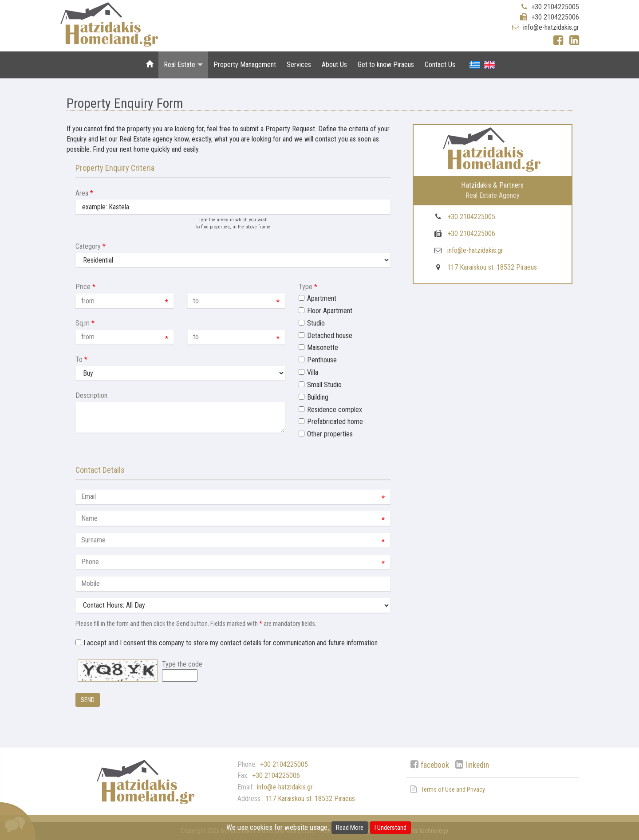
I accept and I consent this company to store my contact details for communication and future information (231, 643)
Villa (313, 372)
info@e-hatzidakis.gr (551, 27)
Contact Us (440, 65)
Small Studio (324, 385)
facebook (435, 765)
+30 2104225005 (555, 7)
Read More (350, 828)
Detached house (330, 336)
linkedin (477, 765)
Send (88, 700)
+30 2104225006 (555, 17)
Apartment (322, 298)
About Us (334, 65)
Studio (316, 323)
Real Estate (183, 65)
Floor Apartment (330, 311)
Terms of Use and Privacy (453, 790)
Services (299, 65)
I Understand (390, 828)
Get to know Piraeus (386, 65)
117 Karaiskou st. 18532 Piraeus (492, 267)
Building (318, 397)
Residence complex (335, 410)
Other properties (330, 434)
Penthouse (322, 360)
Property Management (245, 65)
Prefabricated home (335, 422)
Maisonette (323, 347)
